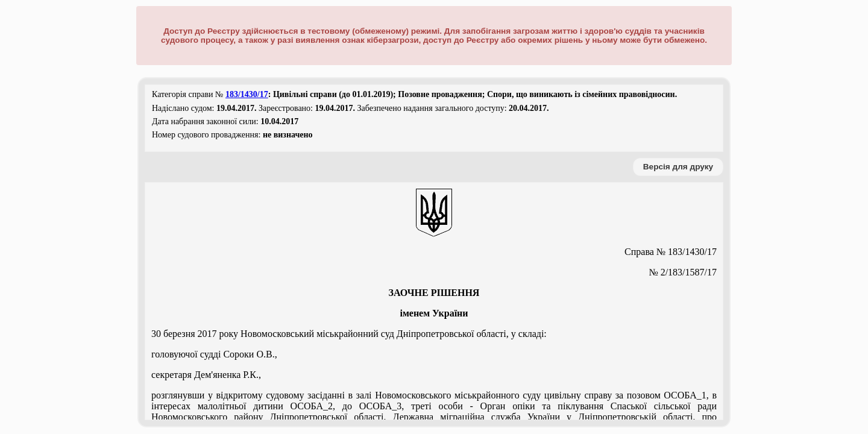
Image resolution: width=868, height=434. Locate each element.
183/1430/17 (247, 94)
